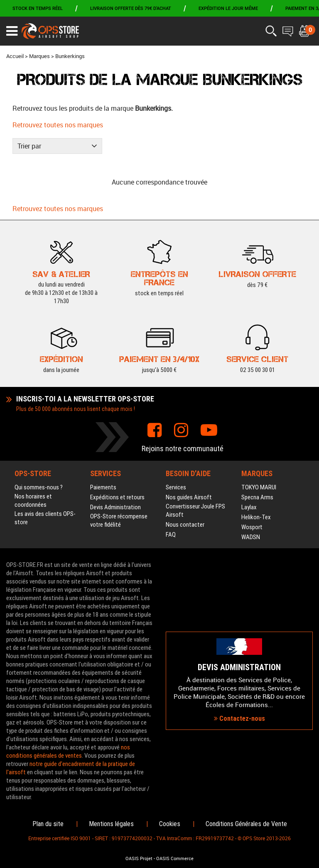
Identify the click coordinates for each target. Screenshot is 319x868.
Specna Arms (257, 497)
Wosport (252, 527)
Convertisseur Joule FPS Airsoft (195, 511)
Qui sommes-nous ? (39, 487)
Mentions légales (111, 824)
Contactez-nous (239, 718)
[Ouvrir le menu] (12, 31)
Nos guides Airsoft (189, 497)
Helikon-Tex (256, 517)
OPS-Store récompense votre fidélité (119, 520)
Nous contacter (185, 525)
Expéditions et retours (117, 497)
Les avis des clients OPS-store (45, 518)
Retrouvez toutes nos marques (58, 125)
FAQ (171, 535)
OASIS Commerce (175, 858)
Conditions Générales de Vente (246, 824)
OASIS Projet (139, 858)
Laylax (249, 507)
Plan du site (48, 824)
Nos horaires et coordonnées (33, 501)
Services (176, 487)
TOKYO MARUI (259, 487)
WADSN (251, 537)
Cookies (170, 824)
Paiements (103, 487)
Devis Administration (115, 507)
